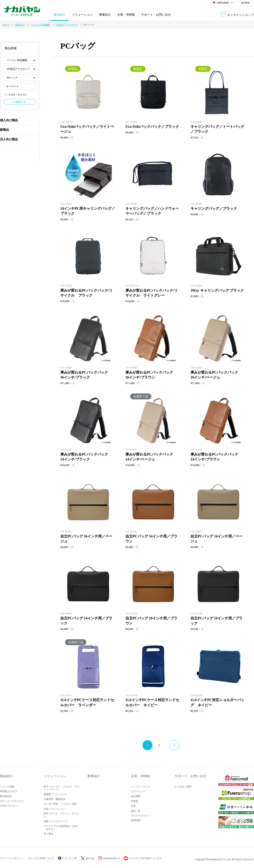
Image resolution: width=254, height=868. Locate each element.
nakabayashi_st (111, 858)
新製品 (4, 130)
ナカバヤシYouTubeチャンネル (145, 858)
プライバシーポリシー (12, 858)
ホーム (6, 25)
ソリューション (82, 15)
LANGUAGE (223, 3)
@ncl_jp (90, 858)
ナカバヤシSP (67, 858)
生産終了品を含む (18, 94)
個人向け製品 (9, 120)
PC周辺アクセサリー (67, 25)
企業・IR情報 (126, 15)
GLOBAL (246, 3)
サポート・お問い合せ (156, 15)
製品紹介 (60, 15)
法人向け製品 (9, 139)
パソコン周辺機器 (41, 25)
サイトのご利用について (41, 858)
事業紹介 (105, 15)
